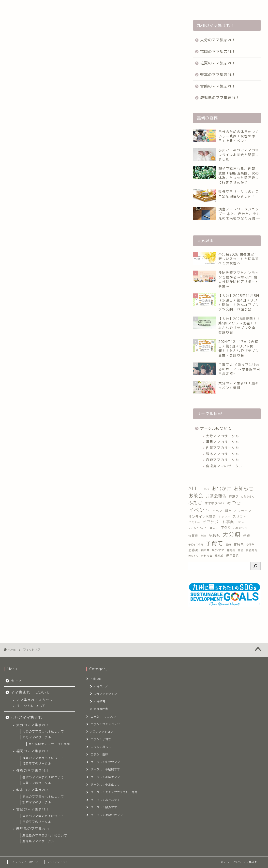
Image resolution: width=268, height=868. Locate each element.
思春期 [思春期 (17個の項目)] (194, 550)
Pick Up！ (97, 679)
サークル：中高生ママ (105, 785)
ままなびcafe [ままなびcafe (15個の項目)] (215, 503)
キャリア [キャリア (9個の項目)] (224, 517)
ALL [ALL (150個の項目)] (193, 488)
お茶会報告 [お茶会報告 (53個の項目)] (216, 496)
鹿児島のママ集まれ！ (220, 98)
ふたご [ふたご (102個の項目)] (195, 503)
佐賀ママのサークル (222, 448)
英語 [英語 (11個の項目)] (240, 550)
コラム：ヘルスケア (104, 717)
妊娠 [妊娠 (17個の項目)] (247, 536)
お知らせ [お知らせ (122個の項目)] (244, 489)
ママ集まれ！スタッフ (35, 700)
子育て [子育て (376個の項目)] (214, 543)
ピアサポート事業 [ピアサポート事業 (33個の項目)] (218, 522)
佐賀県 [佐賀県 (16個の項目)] (193, 536)
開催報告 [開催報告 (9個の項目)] (207, 556)
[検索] (255, 566)
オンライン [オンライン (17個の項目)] (243, 511)
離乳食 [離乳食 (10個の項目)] (219, 556)
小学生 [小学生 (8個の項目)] (250, 544)
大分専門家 (101, 709)
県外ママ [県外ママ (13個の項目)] (218, 550)
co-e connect (58, 862)
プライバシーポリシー (26, 862)
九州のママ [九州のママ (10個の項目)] (240, 528)
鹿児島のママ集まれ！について (45, 835)
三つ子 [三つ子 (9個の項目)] (214, 528)
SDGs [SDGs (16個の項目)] (205, 489)
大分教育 (99, 701)
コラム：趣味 (99, 754)
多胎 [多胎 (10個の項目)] (203, 536)
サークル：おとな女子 (105, 800)
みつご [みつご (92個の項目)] (234, 503)
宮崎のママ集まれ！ (218, 86)
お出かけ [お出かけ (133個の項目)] (222, 488)
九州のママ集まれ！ (91, 7)
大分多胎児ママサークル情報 (49, 744)
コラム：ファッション (105, 724)
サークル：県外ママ (104, 807)
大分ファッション (105, 694)
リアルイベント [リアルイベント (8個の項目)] (198, 528)
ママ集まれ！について (48, 7)
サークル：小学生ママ (105, 777)
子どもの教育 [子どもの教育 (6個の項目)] (196, 544)
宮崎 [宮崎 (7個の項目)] (228, 544)
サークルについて (216, 428)
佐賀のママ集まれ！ (218, 63)
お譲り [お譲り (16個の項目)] (234, 496)
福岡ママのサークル (222, 442)
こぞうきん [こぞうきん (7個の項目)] (248, 497)
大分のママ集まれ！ (218, 40)
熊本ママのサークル (222, 454)
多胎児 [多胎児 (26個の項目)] (214, 535)
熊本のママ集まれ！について (43, 797)
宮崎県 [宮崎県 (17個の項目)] (239, 544)
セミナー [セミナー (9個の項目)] (194, 522)
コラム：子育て (101, 739)
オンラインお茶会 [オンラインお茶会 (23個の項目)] (202, 517)
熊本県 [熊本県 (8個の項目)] (205, 550)
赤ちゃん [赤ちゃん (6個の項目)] (193, 556)
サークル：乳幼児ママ (105, 762)
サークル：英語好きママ (107, 815)
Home (15, 7)
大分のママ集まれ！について (43, 731)
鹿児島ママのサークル (224, 466)
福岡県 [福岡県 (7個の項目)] (231, 550)
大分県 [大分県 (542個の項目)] (231, 535)
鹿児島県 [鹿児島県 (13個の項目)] (233, 556)
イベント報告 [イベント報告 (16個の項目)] (222, 511)
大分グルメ (101, 686)
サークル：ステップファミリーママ (114, 792)
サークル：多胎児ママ (105, 769)
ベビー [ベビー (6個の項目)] (240, 522)
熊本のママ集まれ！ (218, 75)
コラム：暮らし (101, 747)
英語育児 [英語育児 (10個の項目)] (252, 550)
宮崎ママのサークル (222, 460)
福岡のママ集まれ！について (43, 758)
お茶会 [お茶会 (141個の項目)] (196, 496)
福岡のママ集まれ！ (218, 51)
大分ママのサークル (222, 436)
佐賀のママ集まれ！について (43, 777)
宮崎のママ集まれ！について (43, 816)
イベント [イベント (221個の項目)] (199, 510)
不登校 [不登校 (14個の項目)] (226, 528)
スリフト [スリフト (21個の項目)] (239, 517)
